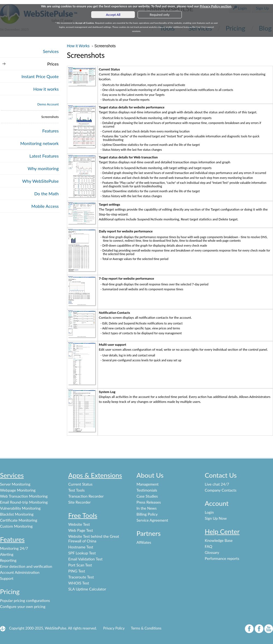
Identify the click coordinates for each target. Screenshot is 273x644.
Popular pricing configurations (25, 600)
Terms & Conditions (146, 628)
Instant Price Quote (40, 76)
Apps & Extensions (95, 475)
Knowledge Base (219, 540)
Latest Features (44, 156)
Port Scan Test (80, 565)
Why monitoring (43, 168)
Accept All (113, 15)
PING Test (77, 571)
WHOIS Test (79, 583)
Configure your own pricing (23, 606)
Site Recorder (79, 502)
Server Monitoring (15, 484)
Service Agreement (152, 520)
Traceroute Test (81, 577)
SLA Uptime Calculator (87, 589)
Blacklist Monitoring (17, 514)
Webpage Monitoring (18, 490)
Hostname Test (81, 547)
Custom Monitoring (16, 526)
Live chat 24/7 (217, 484)
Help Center (222, 531)
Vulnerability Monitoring (20, 508)
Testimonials (147, 490)
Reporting (8, 560)
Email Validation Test (85, 559)
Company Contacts (221, 490)
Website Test (79, 524)
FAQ (209, 546)
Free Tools (83, 515)
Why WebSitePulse (40, 181)
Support (7, 578)
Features (51, 131)
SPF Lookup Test (82, 553)
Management (148, 484)
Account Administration (20, 572)
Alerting (7, 554)
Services (51, 51)
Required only (160, 15)
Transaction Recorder (86, 496)
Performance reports (222, 558)
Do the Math (46, 194)
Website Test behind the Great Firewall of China (94, 539)
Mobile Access (45, 206)
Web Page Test (81, 530)
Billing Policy (147, 514)
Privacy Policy (114, 628)
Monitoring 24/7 (14, 548)
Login (209, 512)
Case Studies (147, 496)
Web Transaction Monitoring (24, 496)
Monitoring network (39, 143)
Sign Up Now (216, 518)
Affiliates (144, 542)
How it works (46, 89)
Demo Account (48, 104)
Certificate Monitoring (19, 520)
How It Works (79, 46)
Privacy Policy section (215, 6)
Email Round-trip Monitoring (24, 502)
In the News (147, 508)
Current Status (80, 484)
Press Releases (149, 502)
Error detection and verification (26, 566)
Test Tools (76, 490)
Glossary (212, 552)
